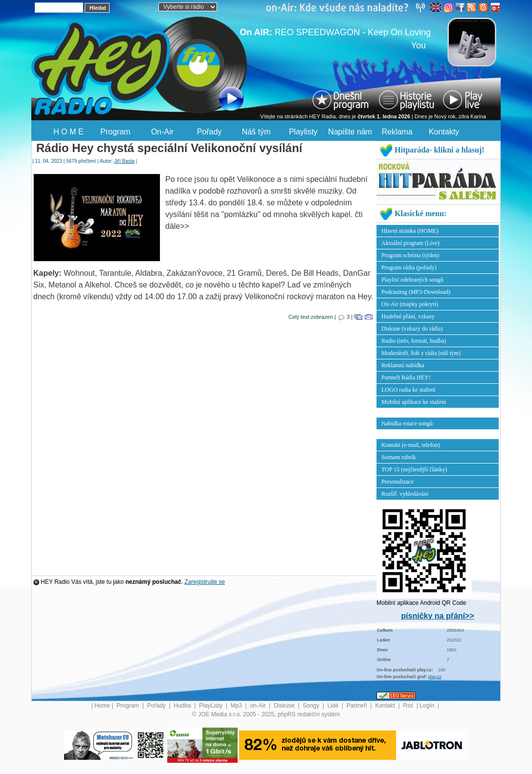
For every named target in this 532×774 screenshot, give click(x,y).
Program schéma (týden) (410, 255)
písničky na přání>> (437, 616)
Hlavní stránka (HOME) (410, 231)
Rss (409, 706)
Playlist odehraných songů (412, 280)
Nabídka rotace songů (407, 423)
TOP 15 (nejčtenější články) (414, 469)
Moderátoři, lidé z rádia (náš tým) (421, 353)
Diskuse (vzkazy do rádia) (412, 329)
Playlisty (303, 132)
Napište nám (350, 132)
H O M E (68, 132)
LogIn (428, 706)
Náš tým (256, 132)
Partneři (358, 706)
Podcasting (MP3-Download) (416, 292)
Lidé (334, 706)
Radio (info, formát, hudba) (414, 341)
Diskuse (285, 706)
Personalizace (398, 482)
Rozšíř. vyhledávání (405, 494)
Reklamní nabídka (403, 365)
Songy (312, 706)
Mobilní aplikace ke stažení (414, 402)
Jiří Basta (124, 161)
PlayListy (211, 706)
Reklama (397, 132)
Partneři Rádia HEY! (406, 377)
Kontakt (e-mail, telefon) (411, 445)
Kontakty (444, 132)
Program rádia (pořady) (409, 267)
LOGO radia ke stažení (409, 390)
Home (102, 706)
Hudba (183, 706)
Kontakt (386, 706)
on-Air (258, 706)
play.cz (435, 677)
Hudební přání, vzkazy (408, 316)
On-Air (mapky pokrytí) (410, 304)
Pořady (210, 132)
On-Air (162, 132)
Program (115, 132)
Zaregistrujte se (205, 582)
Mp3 (237, 706)
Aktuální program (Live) (410, 243)
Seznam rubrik (399, 457)
